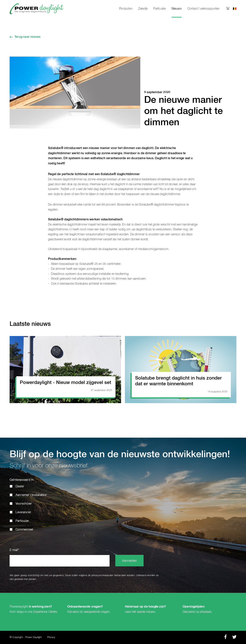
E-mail (14, 550)
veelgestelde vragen (97, 612)
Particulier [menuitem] (160, 9)
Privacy (51, 637)
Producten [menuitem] (126, 9)
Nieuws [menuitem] (177, 9)
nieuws (151, 612)
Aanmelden (129, 561)
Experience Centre (45, 612)
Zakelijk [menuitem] (143, 9)
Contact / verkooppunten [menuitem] (204, 9)
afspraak (206, 612)
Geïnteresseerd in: (22, 480)
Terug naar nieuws (27, 37)
